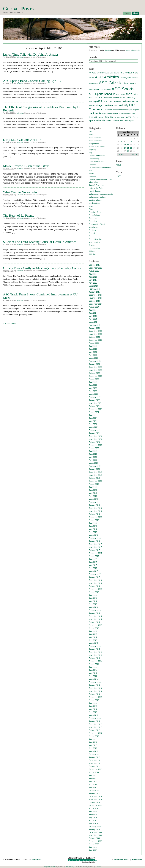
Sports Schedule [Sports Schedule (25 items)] (97, 120)
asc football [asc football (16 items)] (94, 84)
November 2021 (95, 403)
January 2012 (94, 757)
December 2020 (95, 436)
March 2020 (94, 463)
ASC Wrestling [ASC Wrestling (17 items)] (129, 97)
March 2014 (94, 679)
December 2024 (95, 295)
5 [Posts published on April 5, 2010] (121, 142)
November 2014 (95, 655)
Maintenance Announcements (101, 194)
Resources (93, 218)
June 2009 (93, 850)
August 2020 (94, 448)
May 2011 (93, 781)
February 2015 (95, 646)
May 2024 (93, 316)
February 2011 (95, 790)
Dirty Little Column (96, 162)
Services (92, 230)
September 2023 (95, 340)
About (136, 13)
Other (91, 209)
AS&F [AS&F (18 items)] (94, 73)
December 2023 (95, 331)
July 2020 (93, 451)
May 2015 (93, 637)
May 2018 (93, 529)
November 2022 (95, 370)
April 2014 (93, 676)
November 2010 (95, 799)
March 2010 (94, 823)
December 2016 (95, 580)
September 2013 (95, 697)
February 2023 (95, 361)
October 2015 (94, 622)
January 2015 (94, 649)
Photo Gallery (94, 215)
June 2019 (93, 490)
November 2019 (95, 475)
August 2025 (94, 271)
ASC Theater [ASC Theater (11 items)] (121, 94)
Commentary (94, 159)
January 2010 (94, 829)
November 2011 (95, 763)
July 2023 (93, 346)
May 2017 (93, 565)
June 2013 (93, 706)
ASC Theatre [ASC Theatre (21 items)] (132, 94)
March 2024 (94, 322)
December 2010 (95, 796)
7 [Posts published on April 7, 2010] (128, 142)
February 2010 (95, 826)
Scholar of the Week (97, 224)
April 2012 (93, 748)
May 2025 (93, 280)
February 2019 (95, 502)
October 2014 (94, 658)
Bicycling (92, 150)
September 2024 (95, 304)
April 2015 (93, 640)
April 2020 (93, 460)
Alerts (91, 135)
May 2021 (93, 421)
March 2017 (94, 571)
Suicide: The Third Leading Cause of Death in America (40, 242)
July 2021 (93, 415)
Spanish (92, 233)
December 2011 (95, 760)
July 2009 (93, 847)
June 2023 (93, 349)
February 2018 (95, 538)
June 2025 (93, 277)
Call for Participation (97, 156)
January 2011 (94, 793)
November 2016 (95, 583)
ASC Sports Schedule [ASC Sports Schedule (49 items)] (102, 94)
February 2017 (95, 574)
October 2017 (94, 550)
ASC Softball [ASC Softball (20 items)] (105, 90)
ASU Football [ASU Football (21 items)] (120, 101)
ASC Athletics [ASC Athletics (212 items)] (107, 77)
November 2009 (95, 835)
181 (90, 132)
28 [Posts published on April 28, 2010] (128, 151)
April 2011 (93, 784)
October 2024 (94, 301)
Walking (92, 251)
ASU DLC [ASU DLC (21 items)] (108, 101)
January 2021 (94, 433)
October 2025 (94, 265)
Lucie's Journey (95, 191)
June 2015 (93, 634)
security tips (94, 227)
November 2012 (95, 727)
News (91, 206)
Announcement (95, 138)
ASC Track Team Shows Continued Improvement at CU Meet (40, 296)
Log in (118, 176)
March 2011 (94, 787)
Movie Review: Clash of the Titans (26, 166)
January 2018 (94, 541)
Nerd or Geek (94, 203)
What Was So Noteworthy (20, 192)
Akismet (98, 867)
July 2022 (93, 382)
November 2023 (95, 334)
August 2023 (94, 343)
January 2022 (94, 400)
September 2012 (95, 733)
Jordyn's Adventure (96, 185)
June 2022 (93, 385)
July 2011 (93, 775)
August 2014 (94, 664)
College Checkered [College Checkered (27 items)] (104, 105)
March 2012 (94, 751)
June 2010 (93, 814)
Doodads (92, 165)
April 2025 (93, 283)
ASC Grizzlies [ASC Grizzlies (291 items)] (112, 83)
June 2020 (93, 454)
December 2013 (95, 688)
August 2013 (94, 700)
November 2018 (95, 511)
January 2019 (94, 505)
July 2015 (93, 631)
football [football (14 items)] (108, 110)
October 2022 (94, 373)
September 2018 (95, 517)
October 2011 (94, 766)
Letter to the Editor (96, 188)
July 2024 (93, 310)
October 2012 (94, 730)
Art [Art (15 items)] (90, 73)
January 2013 (94, 721)
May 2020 (93, 457)
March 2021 (94, 427)
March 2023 (94, 358)
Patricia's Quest (95, 212)
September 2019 (95, 481)
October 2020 (94, 442)
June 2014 (93, 670)
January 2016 (94, 613)
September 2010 (95, 805)
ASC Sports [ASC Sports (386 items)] (123, 89)
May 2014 (93, 673)
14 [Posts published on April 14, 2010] (128, 145)
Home (127, 13)
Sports (91, 236)
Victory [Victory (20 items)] (123, 121)
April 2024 (93, 319)
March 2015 (94, 643)
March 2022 (94, 394)
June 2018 (93, 526)
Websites (92, 254)
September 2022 (95, 376)
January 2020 (94, 469)
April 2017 (93, 568)
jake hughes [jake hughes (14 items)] (134, 110)
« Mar (122, 154)
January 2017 (94, 577)
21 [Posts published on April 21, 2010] (128, 148)
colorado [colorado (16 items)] (118, 106)
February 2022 (95, 397)
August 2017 (94, 556)
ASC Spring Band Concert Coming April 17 (32, 81)
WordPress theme (121, 860)
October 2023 (94, 337)
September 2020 (95, 445)
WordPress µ (37, 860)
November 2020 (95, 439)
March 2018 (94, 535)
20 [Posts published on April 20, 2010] (125, 148)
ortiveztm (20, 57)
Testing (92, 245)
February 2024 (95, 325)
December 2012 (95, 724)
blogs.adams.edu (133, 50)
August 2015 (94, 628)
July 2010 (93, 811)
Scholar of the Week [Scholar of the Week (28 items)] (106, 117)
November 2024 (95, 298)
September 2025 (95, 268)
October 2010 (94, 802)
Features (92, 176)
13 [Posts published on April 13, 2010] (125, 145)
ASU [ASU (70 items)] (100, 101)
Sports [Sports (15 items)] (135, 117)
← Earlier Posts (9, 324)
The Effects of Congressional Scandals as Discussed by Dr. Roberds (42, 109)
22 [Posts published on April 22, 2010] (131, 148)
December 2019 (95, 472)
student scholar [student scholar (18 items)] (112, 121)
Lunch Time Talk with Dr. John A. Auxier (31, 54)
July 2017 (93, 559)
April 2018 (93, 532)
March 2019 (94, 499)
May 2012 (93, 745)
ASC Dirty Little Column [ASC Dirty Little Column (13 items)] (128, 78)
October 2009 (94, 838)
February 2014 (95, 682)
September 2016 (95, 589)
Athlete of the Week (97, 147)
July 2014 (93, 667)
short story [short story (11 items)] (120, 117)
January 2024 (94, 328)
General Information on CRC (100, 179)
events (91, 173)
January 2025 (94, 292)
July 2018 (93, 523)
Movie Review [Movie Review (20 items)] (119, 114)
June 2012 (93, 742)
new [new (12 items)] (133, 114)
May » (135, 154)
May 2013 (93, 709)
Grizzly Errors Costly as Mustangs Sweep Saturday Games (42, 268)
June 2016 (93, 598)
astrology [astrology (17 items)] (93, 101)
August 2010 (94, 808)
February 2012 (95, 754)
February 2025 (95, 289)
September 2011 (95, 769)
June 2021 (93, 418)
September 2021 (95, 409)
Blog (91, 153)
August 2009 (94, 844)
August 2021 (94, 412)
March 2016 (94, 607)
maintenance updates (97, 197)
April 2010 (93, 820)
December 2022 (95, 367)
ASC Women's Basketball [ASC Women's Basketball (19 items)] (110, 97)
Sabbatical (93, 221)
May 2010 (93, 817)
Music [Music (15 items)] (129, 114)
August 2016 (94, 592)
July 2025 (93, 274)
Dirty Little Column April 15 (22, 140)
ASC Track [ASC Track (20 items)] (94, 97)
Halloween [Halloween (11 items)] (115, 110)
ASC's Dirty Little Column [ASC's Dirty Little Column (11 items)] (110, 73)
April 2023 (93, 355)
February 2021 (95, 430)
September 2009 (95, 841)
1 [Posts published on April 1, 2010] (131, 138)
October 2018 (94, 514)
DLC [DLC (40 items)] (102, 109)
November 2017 (95, 547)
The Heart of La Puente (19, 215)
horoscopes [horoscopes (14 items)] (124, 110)
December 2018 (95, 508)
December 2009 (95, 832)
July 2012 (93, 739)
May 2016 (93, 601)
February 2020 (95, 466)
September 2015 (95, 625)
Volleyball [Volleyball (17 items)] (130, 121)
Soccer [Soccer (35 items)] (128, 117)
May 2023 (93, 352)
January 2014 (94, 685)
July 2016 (93, 595)
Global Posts (18, 9)
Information (93, 182)
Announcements (95, 141)
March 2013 (94, 715)
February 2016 (95, 610)
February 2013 (95, 718)
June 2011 (93, 778)
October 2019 (94, 478)
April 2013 (93, 712)
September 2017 (95, 553)
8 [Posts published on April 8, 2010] (131, 142)
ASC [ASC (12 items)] (99, 73)
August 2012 (94, 736)
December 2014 (95, 652)
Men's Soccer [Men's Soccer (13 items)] (107, 114)
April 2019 (93, 496)
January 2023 (94, 364)
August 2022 (94, 379)
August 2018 (94, 520)
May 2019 (93, 493)
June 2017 (93, 562)
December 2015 (95, 616)
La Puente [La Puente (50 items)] (95, 113)
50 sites (108, 50)
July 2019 (93, 487)
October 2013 (94, 694)
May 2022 (93, 388)
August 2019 (94, 484)
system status (94, 242)
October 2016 (94, 586)
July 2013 (93, 703)
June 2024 (93, 313)
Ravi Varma (137, 860)
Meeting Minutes (95, 200)
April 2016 (93, 604)
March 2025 (94, 286)
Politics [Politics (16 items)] (92, 117)
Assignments (94, 144)
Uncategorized (95, 248)
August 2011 (94, 772)
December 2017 (95, 544)
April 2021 (93, 424)
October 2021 (94, 406)
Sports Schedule (95, 239)
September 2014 (95, 661)
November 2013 (95, 691)
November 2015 (95, 619)
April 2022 (93, 391)
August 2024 (94, 307)
